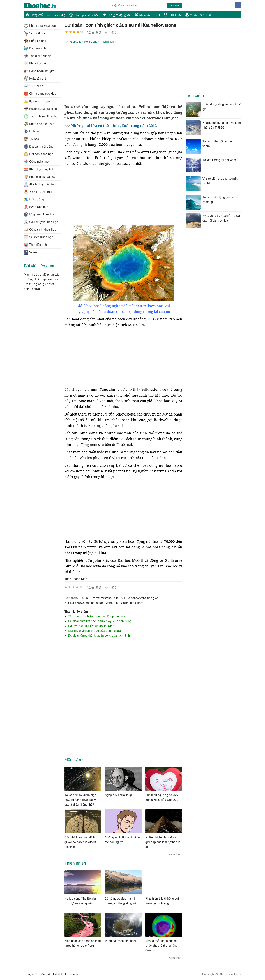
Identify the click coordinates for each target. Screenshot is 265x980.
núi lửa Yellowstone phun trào (84, 603)
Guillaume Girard (132, 603)
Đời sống (76, 42)
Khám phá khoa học (84, 15)
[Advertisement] (123, 74)
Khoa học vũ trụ (147, 15)
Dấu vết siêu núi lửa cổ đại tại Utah (91, 626)
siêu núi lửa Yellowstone (96, 598)
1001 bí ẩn (173, 15)
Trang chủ (35, 15)
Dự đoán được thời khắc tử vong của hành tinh (99, 635)
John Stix (112, 603)
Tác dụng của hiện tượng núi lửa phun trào (96, 616)
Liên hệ (58, 974)
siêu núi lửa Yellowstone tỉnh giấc (136, 598)
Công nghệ (56, 15)
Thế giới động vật (117, 15)
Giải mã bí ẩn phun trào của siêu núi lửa (94, 630)
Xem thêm (175, 854)
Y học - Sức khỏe (199, 15)
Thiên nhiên (107, 42)
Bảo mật (45, 974)
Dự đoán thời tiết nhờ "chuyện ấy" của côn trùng (100, 621)
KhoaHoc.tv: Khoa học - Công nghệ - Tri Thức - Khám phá (44, 6)
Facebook (72, 974)
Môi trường (91, 42)
